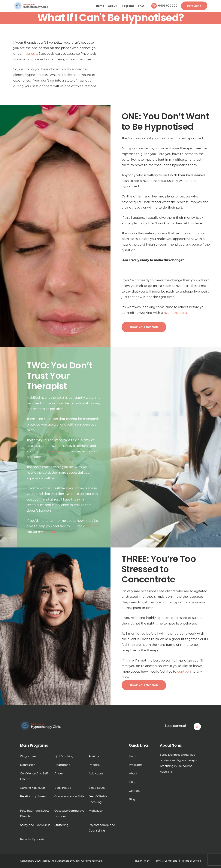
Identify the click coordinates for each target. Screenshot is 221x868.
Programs (136, 765)
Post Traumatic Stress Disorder (35, 814)
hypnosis (30, 54)
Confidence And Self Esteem (34, 776)
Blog (132, 799)
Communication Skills (69, 796)
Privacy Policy (142, 861)
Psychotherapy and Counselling (102, 828)
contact (94, 526)
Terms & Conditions (166, 861)
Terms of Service (191, 861)
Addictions (96, 773)
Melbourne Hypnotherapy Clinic (61, 861)
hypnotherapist (176, 313)
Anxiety (94, 756)
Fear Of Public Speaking (98, 799)
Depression (28, 765)
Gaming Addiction (33, 788)
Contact (134, 791)
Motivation (96, 811)
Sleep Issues (97, 788)
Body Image (63, 788)
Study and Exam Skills (35, 825)
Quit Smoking (64, 756)
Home (133, 756)
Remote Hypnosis (32, 839)
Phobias (94, 765)
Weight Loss (28, 756)
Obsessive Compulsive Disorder (69, 814)
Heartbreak (62, 765)
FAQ (132, 782)
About (133, 773)
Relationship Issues (33, 796)
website (50, 532)
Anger (59, 773)
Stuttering (61, 825)
